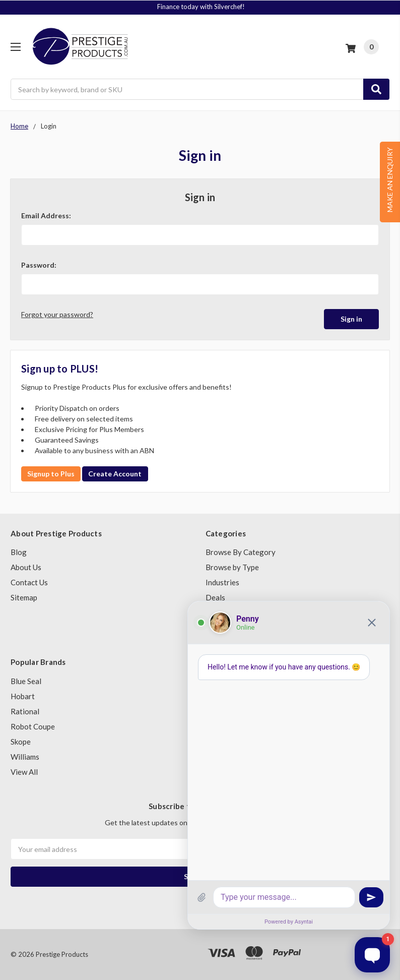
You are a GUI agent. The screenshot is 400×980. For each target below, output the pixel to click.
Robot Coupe (33, 726)
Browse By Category (241, 552)
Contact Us (29, 582)
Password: (39, 265)
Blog (19, 552)
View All (24, 772)
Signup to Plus (51, 474)
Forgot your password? (57, 314)
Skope (21, 742)
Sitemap (24, 597)
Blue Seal (26, 681)
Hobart (23, 696)
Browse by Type (232, 567)
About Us (26, 567)
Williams (25, 757)
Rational (25, 711)
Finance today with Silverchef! (201, 7)
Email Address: (46, 216)
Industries (222, 582)
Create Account (115, 474)
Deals (215, 597)
